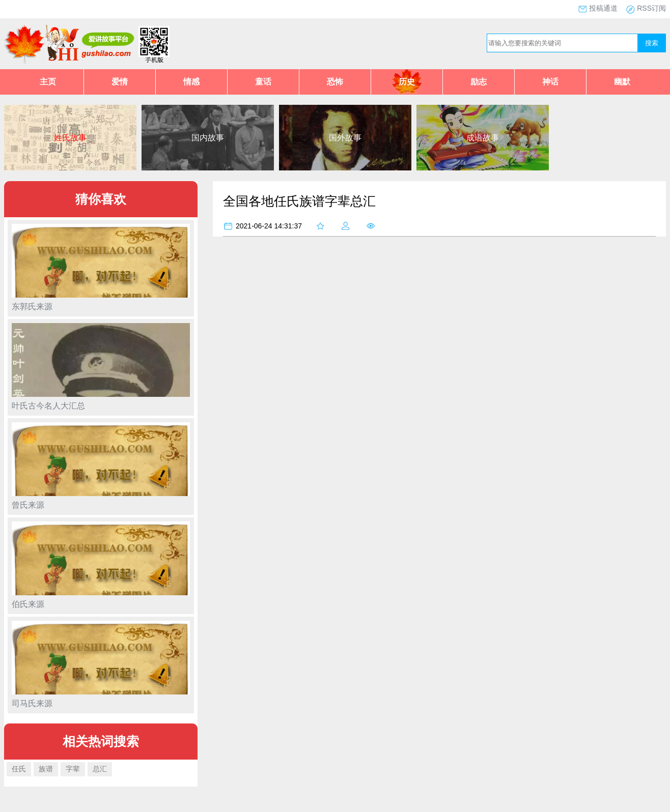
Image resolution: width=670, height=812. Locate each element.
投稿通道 (603, 8)
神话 (550, 82)
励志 (479, 82)
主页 (48, 82)
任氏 (19, 769)
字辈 (73, 769)
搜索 (652, 43)
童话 (263, 82)
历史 (407, 82)
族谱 (46, 769)
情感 (191, 82)
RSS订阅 (651, 8)
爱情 (120, 82)
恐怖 (335, 82)
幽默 (622, 82)
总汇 (100, 769)
